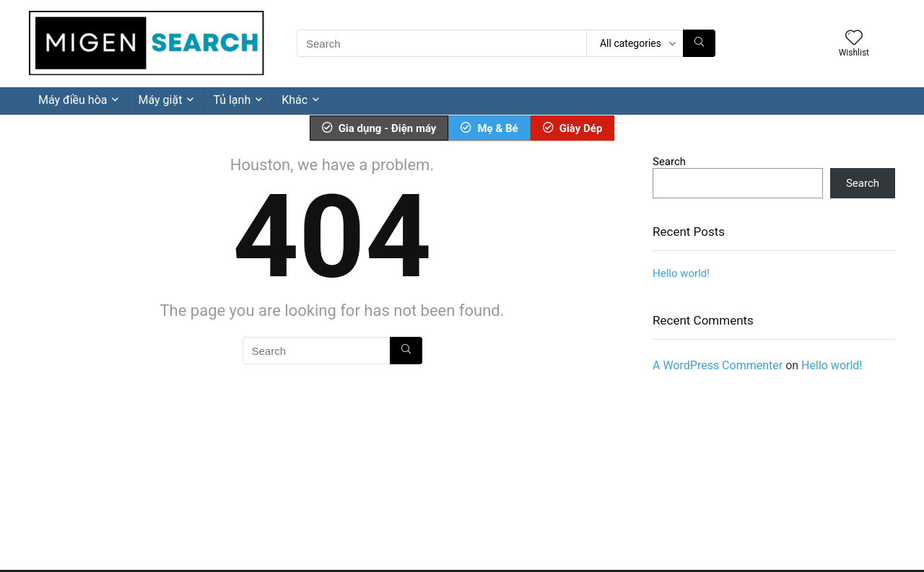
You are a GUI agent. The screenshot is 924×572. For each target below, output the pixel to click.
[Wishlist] (854, 39)
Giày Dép (573, 128)
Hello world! (681, 273)
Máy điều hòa (73, 100)
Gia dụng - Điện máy (379, 128)
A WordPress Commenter (718, 365)
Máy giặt (160, 100)
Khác (295, 100)
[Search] (699, 43)
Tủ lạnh (232, 100)
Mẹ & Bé (489, 128)
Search (669, 162)
